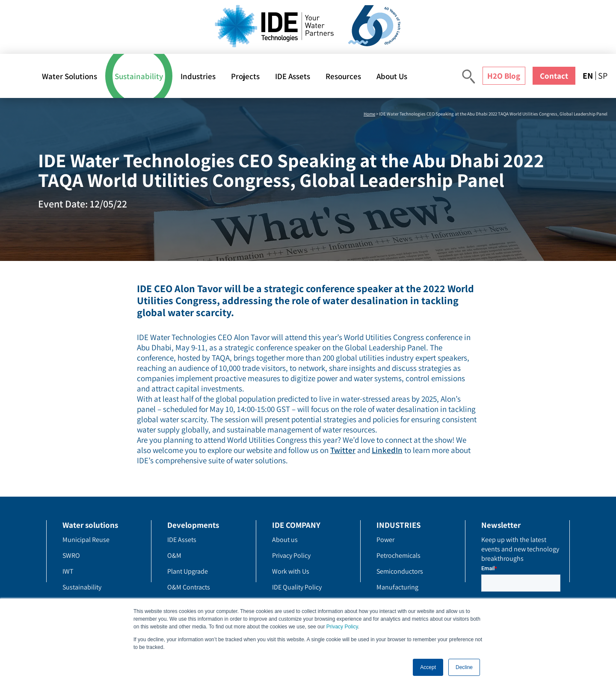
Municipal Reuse (86, 540)
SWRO (71, 555)
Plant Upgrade (188, 571)
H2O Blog (504, 76)
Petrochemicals (398, 555)
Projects (245, 76)
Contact (554, 76)
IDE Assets (293, 76)
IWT (68, 571)
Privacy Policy (342, 627)
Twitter (343, 450)
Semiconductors (400, 571)
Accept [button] (428, 667)
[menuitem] (589, 76)
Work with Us (291, 571)
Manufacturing (397, 587)
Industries (198, 76)
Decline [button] (464, 667)
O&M (174, 555)
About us (285, 540)
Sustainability (139, 76)
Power (385, 540)
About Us (392, 76)
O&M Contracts (189, 587)
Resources (343, 76)
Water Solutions (70, 76)
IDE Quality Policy (297, 587)
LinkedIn (387, 450)
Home (369, 114)
